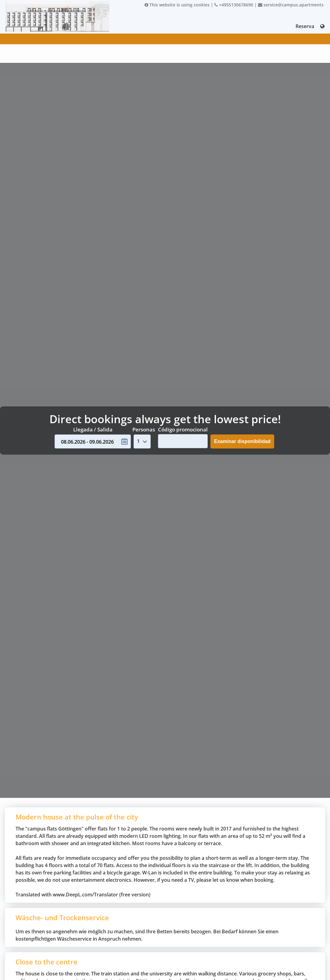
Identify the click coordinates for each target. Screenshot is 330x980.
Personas (144, 429)
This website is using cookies (177, 5)
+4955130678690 (234, 5)
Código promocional (183, 429)
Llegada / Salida (93, 429)
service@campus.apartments (291, 5)
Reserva (305, 26)
